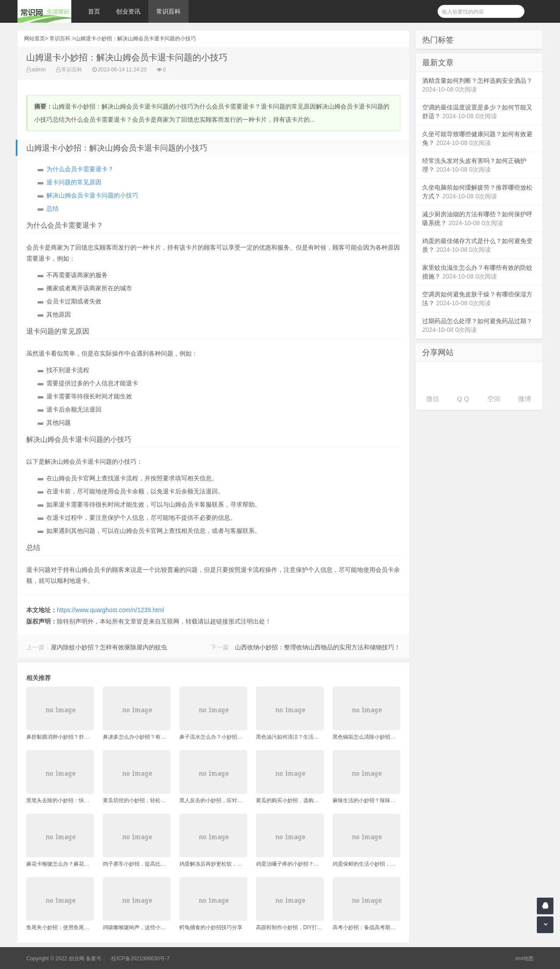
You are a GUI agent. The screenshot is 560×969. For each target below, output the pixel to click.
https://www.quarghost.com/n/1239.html (110, 610)
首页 (94, 11)
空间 (494, 399)
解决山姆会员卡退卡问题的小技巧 (92, 195)
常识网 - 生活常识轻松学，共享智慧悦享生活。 (44, 11)
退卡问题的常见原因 (74, 182)
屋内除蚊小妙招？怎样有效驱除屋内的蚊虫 (109, 647)
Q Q (463, 399)
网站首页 (35, 39)
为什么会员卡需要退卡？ (80, 169)
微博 (525, 399)
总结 (52, 208)
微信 (433, 399)
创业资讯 (128, 11)
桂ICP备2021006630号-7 (140, 958)
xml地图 (524, 958)
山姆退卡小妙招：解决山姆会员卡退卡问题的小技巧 (136, 39)
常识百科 (168, 11)
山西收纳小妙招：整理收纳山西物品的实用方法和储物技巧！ (318, 647)
